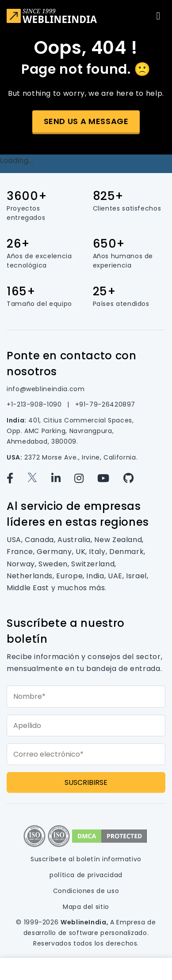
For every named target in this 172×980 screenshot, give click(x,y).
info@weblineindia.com (46, 389)
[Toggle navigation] (158, 16)
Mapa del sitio (86, 907)
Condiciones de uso (86, 891)
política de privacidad (86, 875)
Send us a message (86, 121)
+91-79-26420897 (105, 404)
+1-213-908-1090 (35, 404)
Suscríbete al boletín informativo (86, 859)
